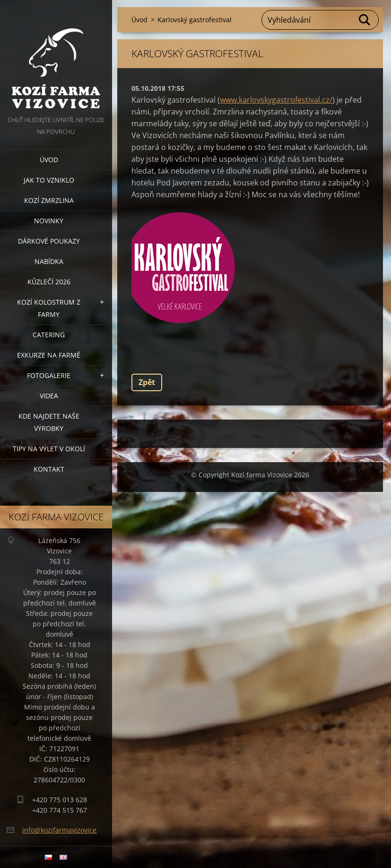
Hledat (365, 20)
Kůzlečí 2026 (49, 282)
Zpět (147, 382)
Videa (49, 396)
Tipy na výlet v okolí (49, 449)
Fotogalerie (49, 375)
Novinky (49, 221)
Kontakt (49, 469)
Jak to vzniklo (49, 180)
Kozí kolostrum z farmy (49, 308)
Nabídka (49, 261)
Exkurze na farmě (49, 355)
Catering (49, 335)
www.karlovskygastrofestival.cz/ (276, 100)
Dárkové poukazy (49, 241)
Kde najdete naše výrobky (49, 422)
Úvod (49, 160)
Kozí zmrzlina (49, 200)
